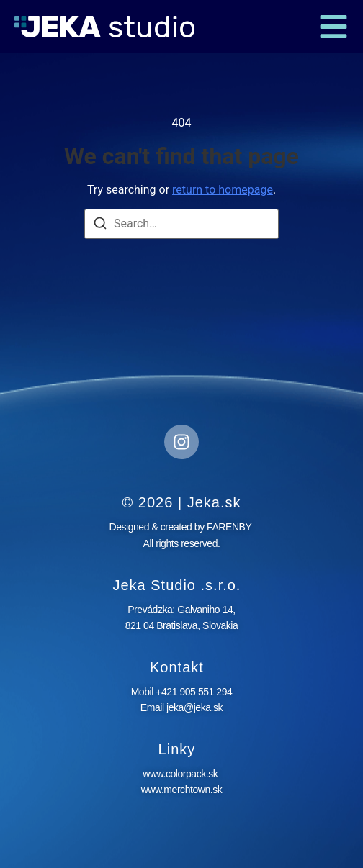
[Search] (100, 226)
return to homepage (223, 190)
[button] (333, 27)
